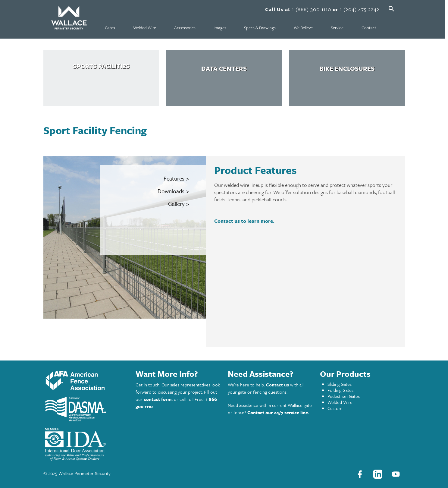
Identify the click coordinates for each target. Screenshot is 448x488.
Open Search (391, 9)
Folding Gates (340, 390)
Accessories (185, 28)
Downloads (171, 191)
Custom (335, 408)
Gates (110, 28)
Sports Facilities (101, 66)
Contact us (277, 385)
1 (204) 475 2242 (360, 9)
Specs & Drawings (260, 28)
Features (174, 178)
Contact (369, 28)
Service (337, 28)
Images (220, 28)
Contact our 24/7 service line (278, 412)
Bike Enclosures (347, 68)
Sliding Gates (340, 384)
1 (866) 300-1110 (312, 9)
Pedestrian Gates (344, 396)
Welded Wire (145, 28)
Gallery (176, 204)
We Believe (303, 28)
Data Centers (224, 68)
